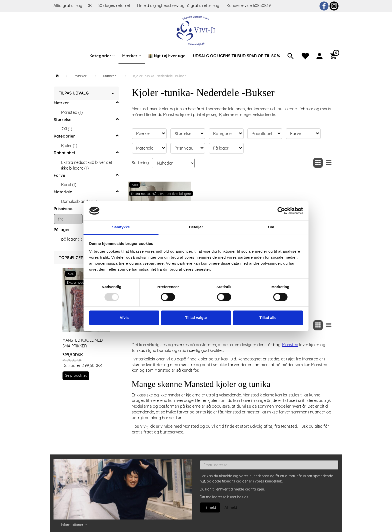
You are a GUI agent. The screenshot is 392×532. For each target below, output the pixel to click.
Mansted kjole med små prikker (83, 343)
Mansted (290, 345)
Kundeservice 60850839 (249, 6)
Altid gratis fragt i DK (73, 6)
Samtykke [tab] (121, 227)
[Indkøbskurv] (334, 56)
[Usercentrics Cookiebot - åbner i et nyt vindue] (281, 211)
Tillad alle (268, 318)
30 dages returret (114, 6)
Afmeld (231, 507)
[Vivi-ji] (196, 30)
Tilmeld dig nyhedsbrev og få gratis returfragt (179, 6)
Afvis (124, 318)
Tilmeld (210, 507)
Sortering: (141, 163)
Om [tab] (271, 227)
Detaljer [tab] (196, 227)
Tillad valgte (196, 318)
